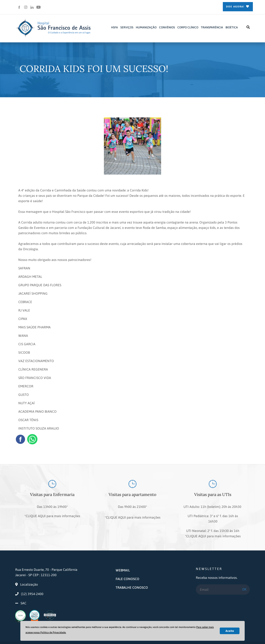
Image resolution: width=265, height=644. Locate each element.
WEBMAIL (123, 556)
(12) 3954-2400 (29, 580)
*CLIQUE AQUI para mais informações (52, 512)
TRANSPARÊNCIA (212, 27)
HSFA (114, 27)
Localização (27, 570)
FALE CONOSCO (127, 565)
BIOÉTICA (232, 27)
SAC (23, 589)
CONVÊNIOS (167, 27)
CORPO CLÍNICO (188, 27)
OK (244, 575)
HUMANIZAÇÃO (146, 27)
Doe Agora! (238, 7)
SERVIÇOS (127, 27)
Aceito (230, 631)
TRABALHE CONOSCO (132, 573)
